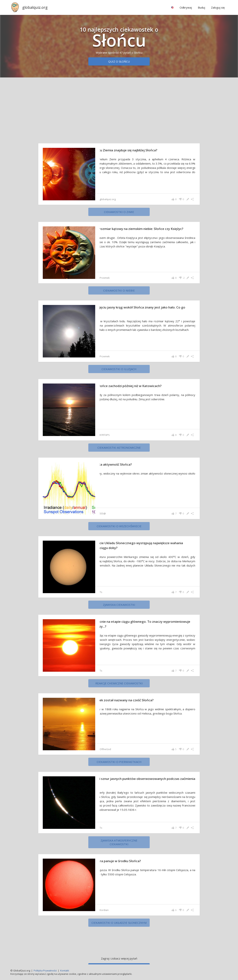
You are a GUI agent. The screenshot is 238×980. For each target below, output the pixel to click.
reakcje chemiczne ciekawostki (119, 683)
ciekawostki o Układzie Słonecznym (119, 923)
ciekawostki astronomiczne (119, 448)
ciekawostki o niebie (119, 290)
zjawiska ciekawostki (119, 605)
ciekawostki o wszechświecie (119, 526)
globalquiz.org (35, 7)
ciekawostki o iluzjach (119, 369)
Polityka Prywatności (45, 971)
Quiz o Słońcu (119, 61)
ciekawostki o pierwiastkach (119, 762)
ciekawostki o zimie (119, 212)
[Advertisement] (119, 109)
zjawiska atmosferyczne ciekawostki (119, 842)
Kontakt (65, 971)
